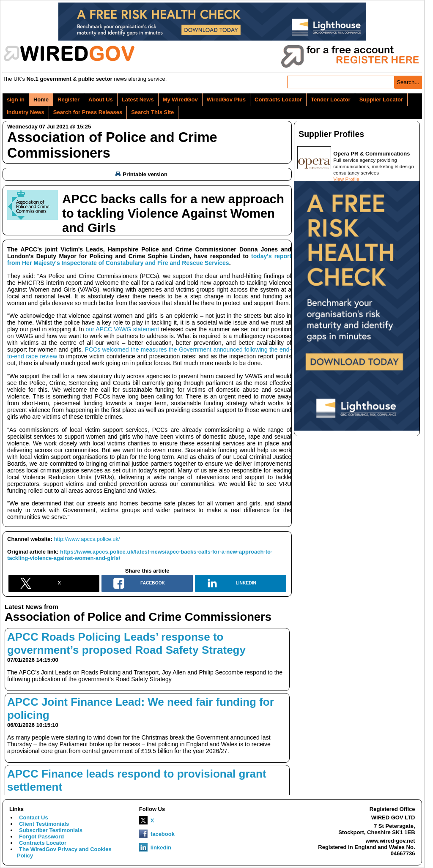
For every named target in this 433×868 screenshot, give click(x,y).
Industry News (26, 112)
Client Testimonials (44, 824)
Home (41, 100)
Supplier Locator (381, 100)
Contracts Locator (278, 100)
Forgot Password (41, 837)
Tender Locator (331, 100)
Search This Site (152, 112)
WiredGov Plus (226, 100)
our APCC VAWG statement (123, 329)
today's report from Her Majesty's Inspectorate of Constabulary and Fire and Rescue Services (149, 259)
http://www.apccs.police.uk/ (87, 539)
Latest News (138, 100)
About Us (101, 100)
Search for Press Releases (88, 112)
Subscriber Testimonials (51, 830)
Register (69, 100)
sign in (16, 100)
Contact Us (34, 818)
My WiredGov (180, 100)
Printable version (141, 174)
